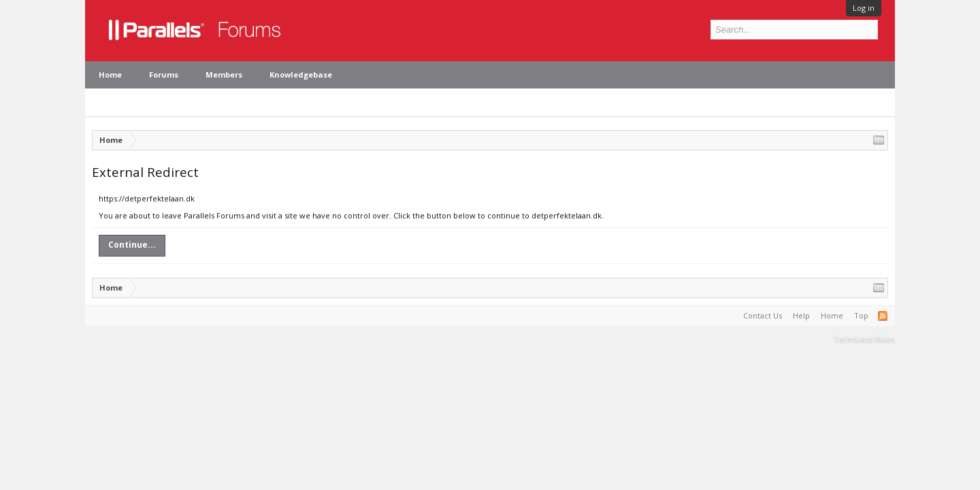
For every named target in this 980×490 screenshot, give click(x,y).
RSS (883, 316)
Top (861, 315)
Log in (864, 8)
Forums (164, 75)
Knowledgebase (301, 75)
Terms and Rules (864, 339)
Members (224, 75)
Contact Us (763, 315)
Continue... (132, 245)
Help (801, 315)
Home (110, 75)
